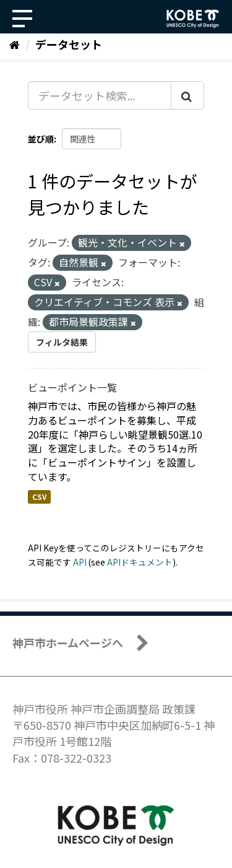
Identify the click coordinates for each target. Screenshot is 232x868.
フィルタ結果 (62, 342)
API (80, 562)
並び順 (41, 139)
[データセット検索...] (100, 95)
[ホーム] (15, 44)
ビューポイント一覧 (72, 387)
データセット (69, 44)
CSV (39, 497)
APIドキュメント (140, 562)
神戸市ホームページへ (68, 642)
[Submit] (187, 95)
